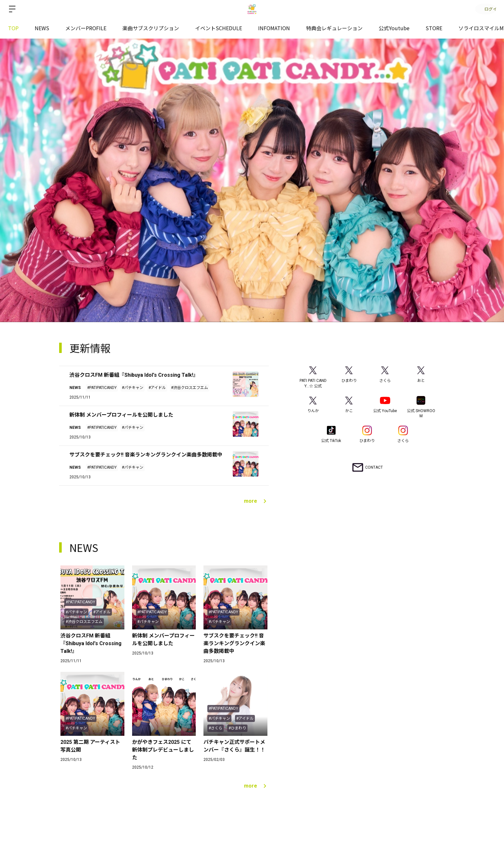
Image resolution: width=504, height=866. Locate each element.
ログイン (485, 9)
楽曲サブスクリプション (151, 28)
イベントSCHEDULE (219, 28)
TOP (13, 28)
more (256, 501)
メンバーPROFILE (86, 28)
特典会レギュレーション (334, 28)
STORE (434, 28)
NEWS (42, 28)
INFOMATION (274, 28)
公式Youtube (394, 28)
